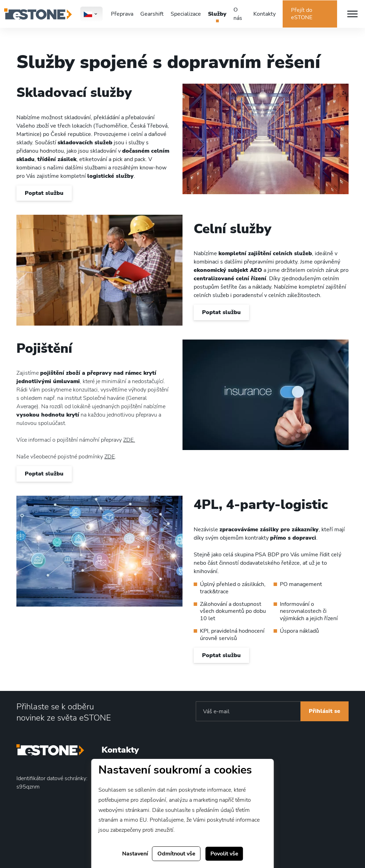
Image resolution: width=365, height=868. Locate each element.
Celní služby (233, 229)
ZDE (110, 457)
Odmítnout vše (176, 854)
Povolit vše (224, 854)
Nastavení (135, 854)
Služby (217, 14)
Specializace (186, 14)
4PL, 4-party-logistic (261, 505)
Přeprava (122, 14)
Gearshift (152, 14)
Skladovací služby (74, 93)
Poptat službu (44, 193)
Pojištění (44, 348)
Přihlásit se (325, 711)
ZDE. (129, 440)
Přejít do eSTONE (302, 14)
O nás (238, 14)
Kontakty (265, 14)
